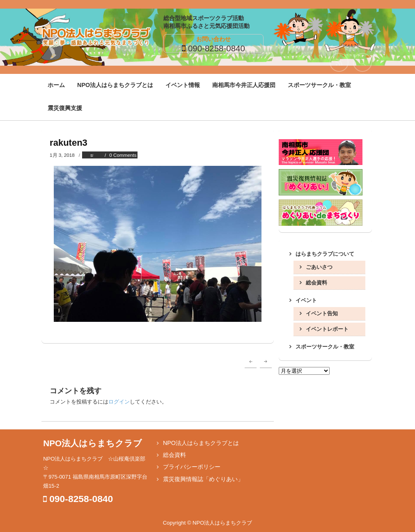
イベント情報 (183, 85)
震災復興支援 (65, 108)
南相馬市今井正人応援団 (244, 85)
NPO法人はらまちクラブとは (115, 85)
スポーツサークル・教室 (319, 85)
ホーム (56, 85)
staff (95, 155)
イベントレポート (327, 329)
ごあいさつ (319, 267)
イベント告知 (322, 313)
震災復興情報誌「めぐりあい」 (203, 479)
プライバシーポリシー (192, 467)
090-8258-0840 (217, 48)
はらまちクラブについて (325, 254)
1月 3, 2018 (62, 155)
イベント (306, 300)
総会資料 (316, 283)
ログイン (119, 402)
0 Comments (123, 155)
